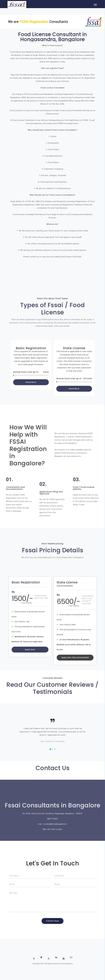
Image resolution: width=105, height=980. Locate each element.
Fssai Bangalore (67, 964)
